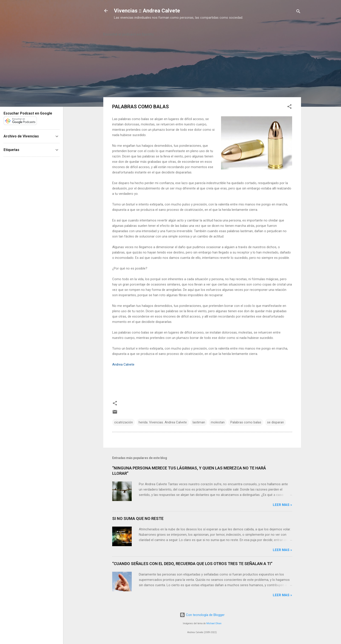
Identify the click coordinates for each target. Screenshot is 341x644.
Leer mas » (282, 505)
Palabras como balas (246, 422)
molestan (218, 422)
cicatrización (124, 422)
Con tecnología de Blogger (202, 615)
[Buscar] (298, 12)
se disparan (275, 422)
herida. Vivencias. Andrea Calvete (163, 422)
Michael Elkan (214, 623)
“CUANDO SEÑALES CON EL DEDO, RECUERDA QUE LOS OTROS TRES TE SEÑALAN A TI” (192, 564)
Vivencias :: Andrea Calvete (147, 11)
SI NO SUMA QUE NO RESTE (138, 518)
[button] (289, 107)
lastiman (199, 422)
